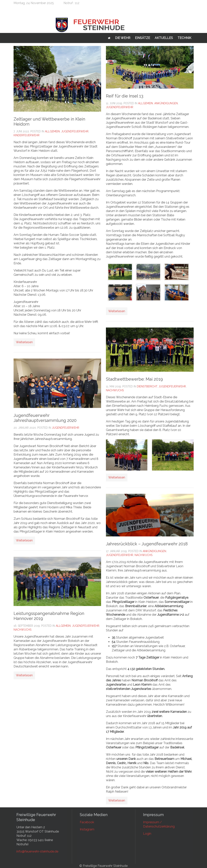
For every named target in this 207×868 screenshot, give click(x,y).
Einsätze (143, 38)
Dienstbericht (147, 386)
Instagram (87, 829)
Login (147, 834)
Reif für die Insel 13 (125, 96)
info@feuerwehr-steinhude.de (37, 851)
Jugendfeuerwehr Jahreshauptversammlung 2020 (45, 418)
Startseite (109, 38)
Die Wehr (123, 38)
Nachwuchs (22, 630)
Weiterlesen (24, 342)
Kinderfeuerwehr (27, 135)
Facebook (87, 822)
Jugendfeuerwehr (75, 131)
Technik (184, 38)
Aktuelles (164, 38)
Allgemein (52, 131)
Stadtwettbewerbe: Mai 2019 (134, 379)
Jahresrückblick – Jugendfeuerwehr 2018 (147, 544)
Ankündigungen (166, 103)
